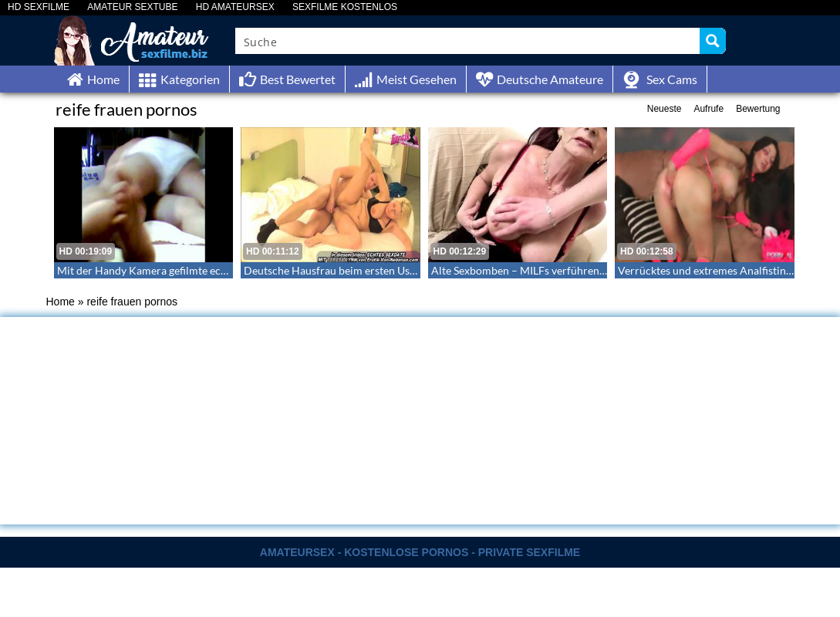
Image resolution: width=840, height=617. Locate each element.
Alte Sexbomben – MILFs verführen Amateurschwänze (561, 270)
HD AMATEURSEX (235, 7)
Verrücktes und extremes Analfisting (705, 270)
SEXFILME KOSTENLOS (345, 7)
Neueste (665, 109)
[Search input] (469, 41)
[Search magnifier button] (713, 41)
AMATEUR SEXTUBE (132, 7)
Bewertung (758, 109)
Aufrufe (708, 109)
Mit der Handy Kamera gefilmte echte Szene (161, 270)
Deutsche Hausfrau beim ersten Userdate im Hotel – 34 (376, 270)
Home (61, 302)
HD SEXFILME (39, 7)
